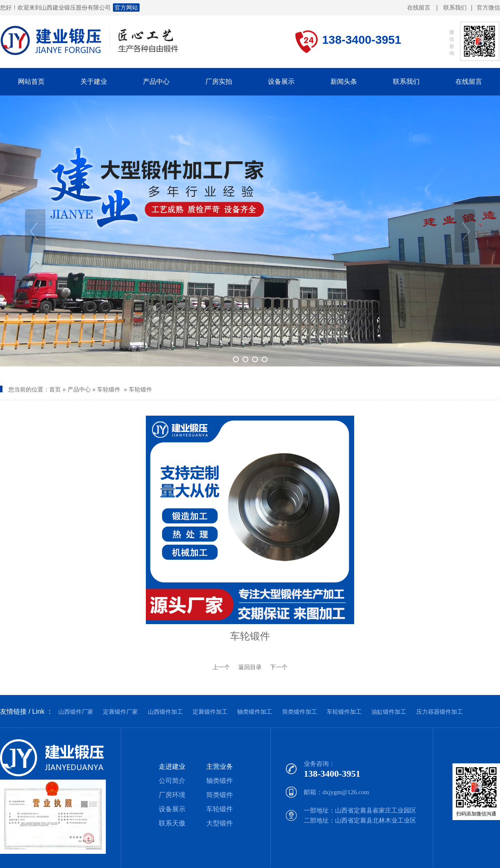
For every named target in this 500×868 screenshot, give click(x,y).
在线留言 (419, 8)
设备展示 (172, 809)
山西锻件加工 (165, 712)
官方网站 (126, 8)
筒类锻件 (220, 795)
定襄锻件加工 (210, 712)
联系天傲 (172, 823)
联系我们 (455, 8)
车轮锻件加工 (344, 712)
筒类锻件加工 (300, 712)
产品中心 (79, 389)
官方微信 (488, 8)
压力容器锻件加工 (440, 712)
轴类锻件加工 (255, 712)
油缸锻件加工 (389, 712)
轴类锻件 (220, 781)
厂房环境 (172, 795)
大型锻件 (220, 823)
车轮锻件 (109, 389)
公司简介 (172, 781)
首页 (55, 389)
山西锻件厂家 (76, 712)
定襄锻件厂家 (120, 712)
